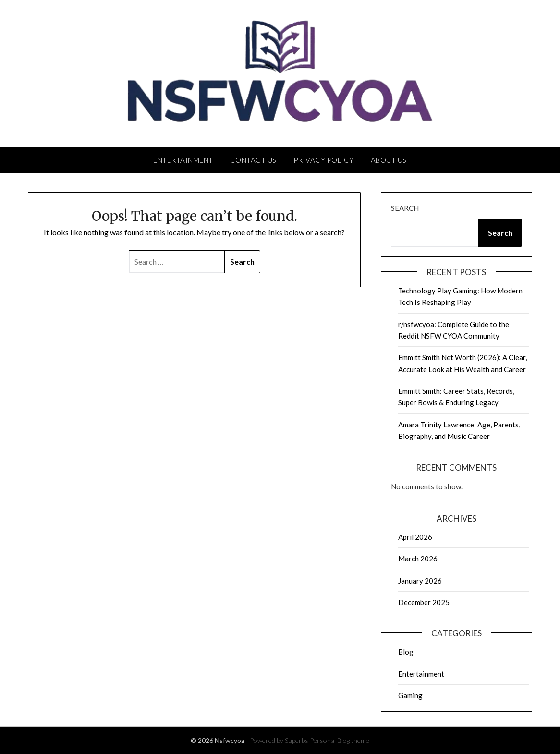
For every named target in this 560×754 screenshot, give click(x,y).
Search (405, 208)
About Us (389, 160)
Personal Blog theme (340, 740)
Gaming (410, 695)
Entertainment (183, 160)
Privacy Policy (324, 160)
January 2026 (420, 581)
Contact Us (253, 160)
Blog (406, 652)
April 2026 (415, 537)
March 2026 (418, 559)
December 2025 (424, 602)
